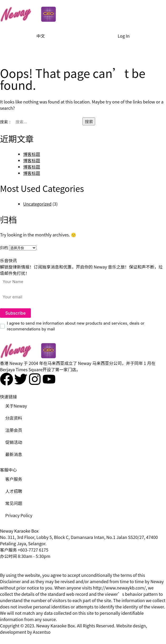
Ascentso (42, 632)
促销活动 (14, 442)
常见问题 (14, 503)
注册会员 (14, 430)
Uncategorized (37, 204)
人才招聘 (14, 491)
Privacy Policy (19, 515)
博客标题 (32, 154)
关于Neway (16, 406)
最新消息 (14, 454)
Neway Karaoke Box (55, 626)
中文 (41, 36)
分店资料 (14, 418)
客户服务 (14, 479)
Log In (124, 36)
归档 (4, 248)
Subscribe (15, 313)
